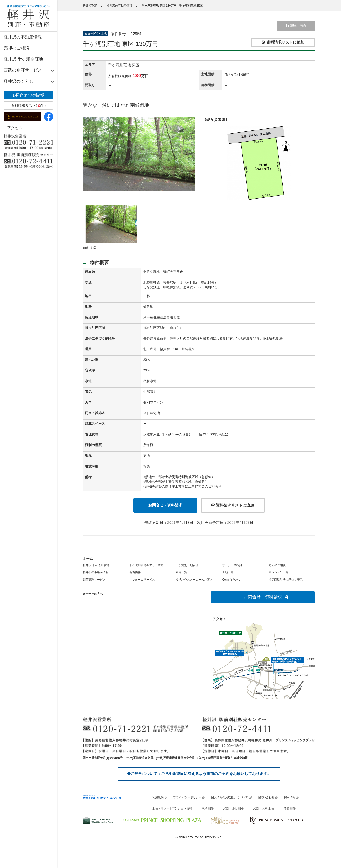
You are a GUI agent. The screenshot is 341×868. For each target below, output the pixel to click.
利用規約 (158, 797)
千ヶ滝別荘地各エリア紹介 (146, 565)
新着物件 (135, 572)
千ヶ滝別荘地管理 (187, 565)
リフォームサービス (142, 580)
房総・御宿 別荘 (233, 808)
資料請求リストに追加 (283, 42)
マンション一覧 (278, 572)
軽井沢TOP (90, 6)
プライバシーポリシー (187, 797)
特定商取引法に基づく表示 (286, 580)
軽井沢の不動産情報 (23, 37)
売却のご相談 (16, 48)
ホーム (88, 559)
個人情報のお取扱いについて (229, 797)
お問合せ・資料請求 (29, 95)
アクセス (13, 128)
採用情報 (290, 797)
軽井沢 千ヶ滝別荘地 (23, 59)
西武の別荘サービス (23, 70)
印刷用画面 (296, 26)
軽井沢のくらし (18, 81)
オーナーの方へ (93, 594)
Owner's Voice (231, 580)
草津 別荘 (208, 808)
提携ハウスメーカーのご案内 (194, 580)
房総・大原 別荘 (263, 808)
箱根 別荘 (289, 808)
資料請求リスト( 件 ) (29, 105)
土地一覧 (228, 572)
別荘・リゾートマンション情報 (172, 808)
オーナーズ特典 (232, 565)
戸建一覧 (181, 572)
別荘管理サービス (94, 580)
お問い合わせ (266, 797)
